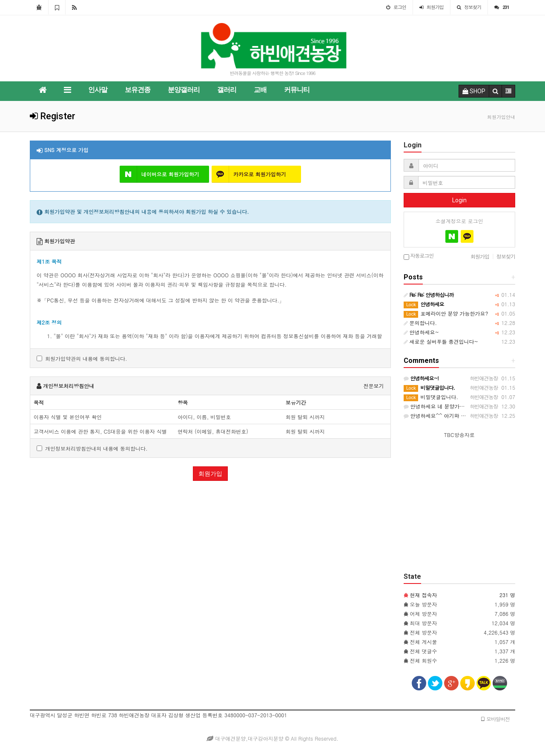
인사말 (98, 90)
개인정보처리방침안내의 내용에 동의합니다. (92, 448)
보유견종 (138, 90)
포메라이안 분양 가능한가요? (446, 313)
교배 (260, 90)
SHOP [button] (474, 91)
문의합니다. (420, 323)
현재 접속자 (424, 595)
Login (459, 200)
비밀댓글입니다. (431, 397)
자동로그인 (419, 256)
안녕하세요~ (422, 332)
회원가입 (210, 474)
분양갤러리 (184, 90)
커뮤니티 (297, 90)
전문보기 (374, 386)
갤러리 (227, 90)
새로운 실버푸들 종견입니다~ (441, 341)
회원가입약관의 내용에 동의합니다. (82, 358)
